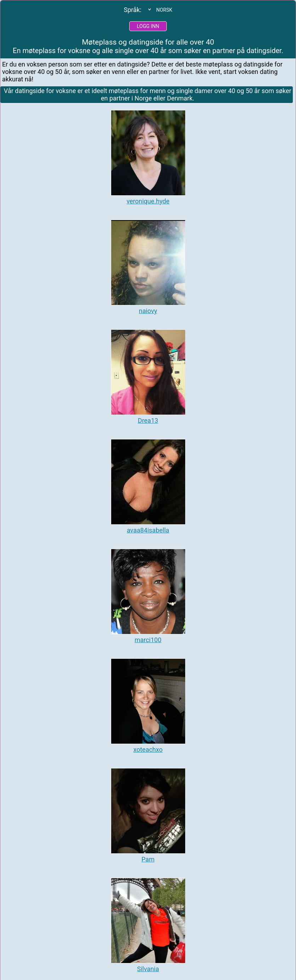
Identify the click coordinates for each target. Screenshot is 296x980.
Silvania (148, 969)
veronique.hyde (148, 201)
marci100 (148, 640)
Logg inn (148, 26)
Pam (148, 859)
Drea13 (148, 420)
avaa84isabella (148, 530)
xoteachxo (148, 750)
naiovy (148, 311)
